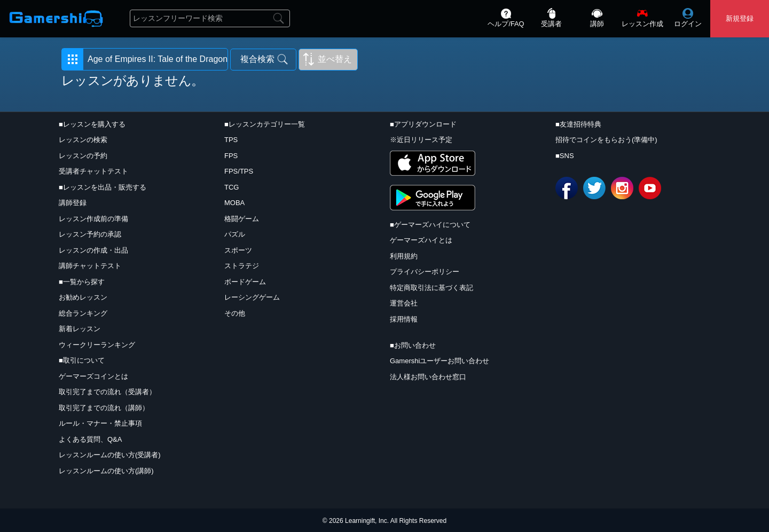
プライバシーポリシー (425, 272)
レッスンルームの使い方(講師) (106, 471)
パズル (235, 234)
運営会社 (404, 303)
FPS (231, 156)
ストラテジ (242, 266)
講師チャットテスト (90, 266)
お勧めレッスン (83, 297)
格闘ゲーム (242, 219)
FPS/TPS (239, 171)
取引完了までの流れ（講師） (104, 408)
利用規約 (404, 256)
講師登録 (73, 203)
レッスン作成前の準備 (93, 219)
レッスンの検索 (83, 140)
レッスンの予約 (83, 156)
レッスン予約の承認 (90, 234)
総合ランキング (83, 313)
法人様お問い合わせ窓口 (428, 377)
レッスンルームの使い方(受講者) (110, 455)
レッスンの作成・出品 (93, 250)
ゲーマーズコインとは (93, 376)
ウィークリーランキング (97, 345)
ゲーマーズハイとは (421, 240)
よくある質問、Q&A (90, 439)
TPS (231, 140)
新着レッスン (80, 329)
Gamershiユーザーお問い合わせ (440, 361)
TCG (232, 187)
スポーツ (238, 250)
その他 (235, 313)
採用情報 (404, 319)
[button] (145, 59)
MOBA (234, 203)
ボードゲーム (245, 282)
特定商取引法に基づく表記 (431, 288)
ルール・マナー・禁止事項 (100, 423)
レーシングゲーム (252, 297)
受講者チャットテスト (93, 171)
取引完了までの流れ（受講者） (107, 392)
